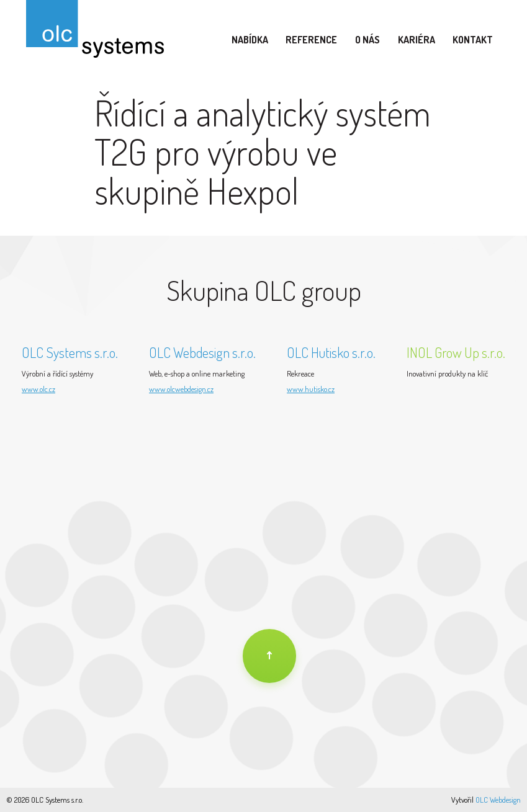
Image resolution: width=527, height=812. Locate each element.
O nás (367, 40)
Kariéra (417, 40)
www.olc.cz (38, 389)
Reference (311, 40)
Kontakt (473, 40)
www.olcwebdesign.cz (181, 389)
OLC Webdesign (498, 800)
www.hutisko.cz (311, 389)
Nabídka (250, 40)
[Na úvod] (270, 656)
